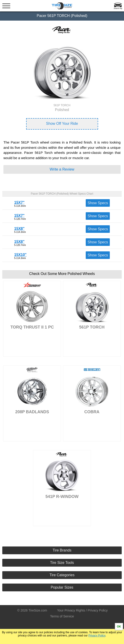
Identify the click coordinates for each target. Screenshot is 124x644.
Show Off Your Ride (62, 124)
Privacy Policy (97, 636)
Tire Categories (62, 575)
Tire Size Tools (62, 563)
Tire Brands (62, 550)
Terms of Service (62, 616)
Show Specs (98, 203)
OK (119, 627)
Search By (118, 8)
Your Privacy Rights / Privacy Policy (82, 610)
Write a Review (62, 169)
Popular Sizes (62, 587)
